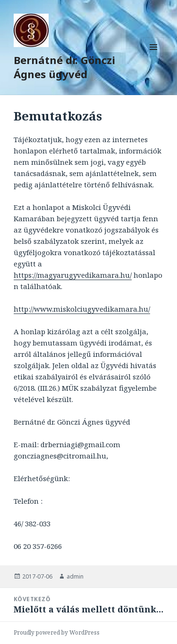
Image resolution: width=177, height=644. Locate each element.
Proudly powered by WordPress (57, 632)
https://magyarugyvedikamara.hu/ (73, 275)
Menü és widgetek (154, 57)
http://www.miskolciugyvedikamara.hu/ (82, 309)
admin (75, 576)
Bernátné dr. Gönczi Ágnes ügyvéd (64, 67)
